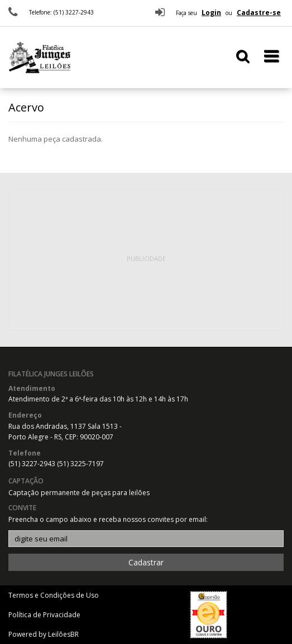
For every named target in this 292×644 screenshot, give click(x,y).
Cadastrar (146, 562)
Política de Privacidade (44, 615)
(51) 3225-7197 (80, 464)
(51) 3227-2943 (33, 464)
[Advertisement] (146, 260)
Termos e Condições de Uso (54, 595)
